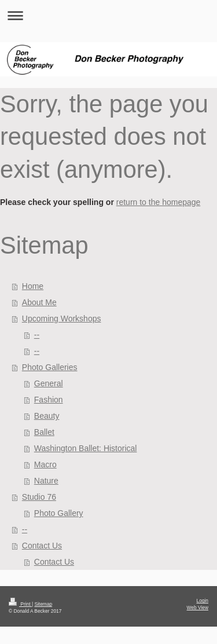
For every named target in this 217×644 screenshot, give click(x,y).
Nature (46, 481)
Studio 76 (39, 497)
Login (203, 601)
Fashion (49, 400)
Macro (45, 464)
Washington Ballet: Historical (86, 448)
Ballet (44, 432)
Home (33, 286)
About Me (39, 302)
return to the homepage (159, 202)
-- (37, 335)
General (49, 383)
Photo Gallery (59, 513)
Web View (198, 608)
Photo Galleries (50, 367)
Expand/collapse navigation (108, 15)
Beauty (47, 416)
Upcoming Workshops (62, 319)
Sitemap (43, 604)
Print (20, 604)
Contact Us (42, 546)
